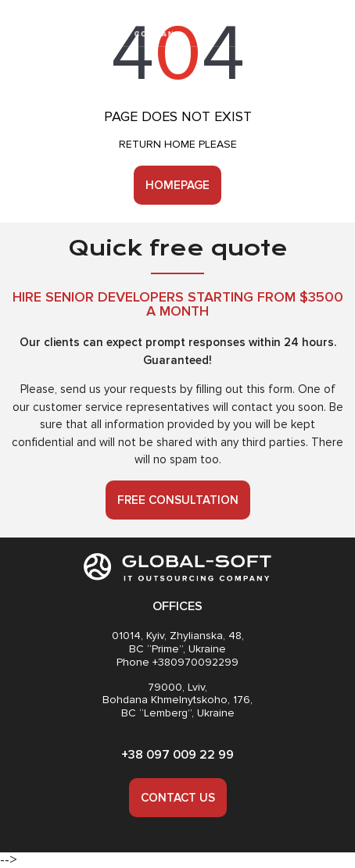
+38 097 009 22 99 (177, 755)
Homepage (177, 185)
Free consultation (178, 500)
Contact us (178, 798)
